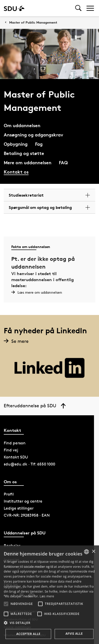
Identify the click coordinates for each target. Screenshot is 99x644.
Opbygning (16, 144)
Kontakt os (16, 172)
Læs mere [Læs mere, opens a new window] (47, 596)
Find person (15, 443)
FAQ (63, 162)
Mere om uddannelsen (28, 162)
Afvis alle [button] (74, 634)
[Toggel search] (78, 8)
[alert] (49, 595)
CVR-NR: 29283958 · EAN (27, 515)
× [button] (93, 552)
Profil (9, 494)
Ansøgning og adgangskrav (33, 135)
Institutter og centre (23, 501)
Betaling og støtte (24, 153)
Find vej (11, 450)
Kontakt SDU (16, 457)
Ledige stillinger (19, 508)
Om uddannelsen (22, 125)
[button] (6, 604)
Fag (39, 144)
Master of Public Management (33, 22)
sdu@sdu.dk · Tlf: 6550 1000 (29, 464)
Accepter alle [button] (28, 634)
